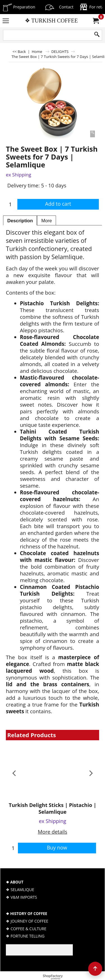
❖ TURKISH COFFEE (51, 21)
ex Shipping (18, 175)
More (46, 221)
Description (20, 221)
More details (53, 832)
